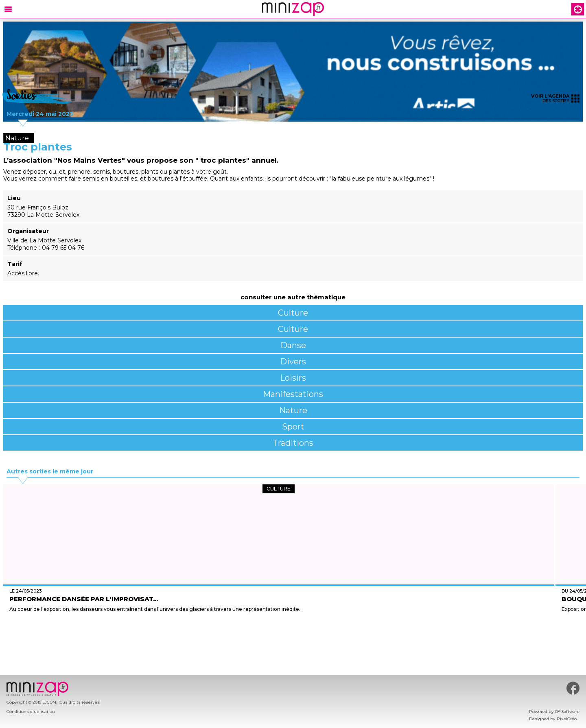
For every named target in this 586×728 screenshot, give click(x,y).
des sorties (555, 98)
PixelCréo (567, 719)
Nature (293, 410)
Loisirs (293, 378)
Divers (293, 362)
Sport (293, 427)
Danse (293, 345)
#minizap (573, 688)
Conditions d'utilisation (31, 712)
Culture (293, 313)
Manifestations (293, 394)
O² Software (567, 712)
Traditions (293, 443)
